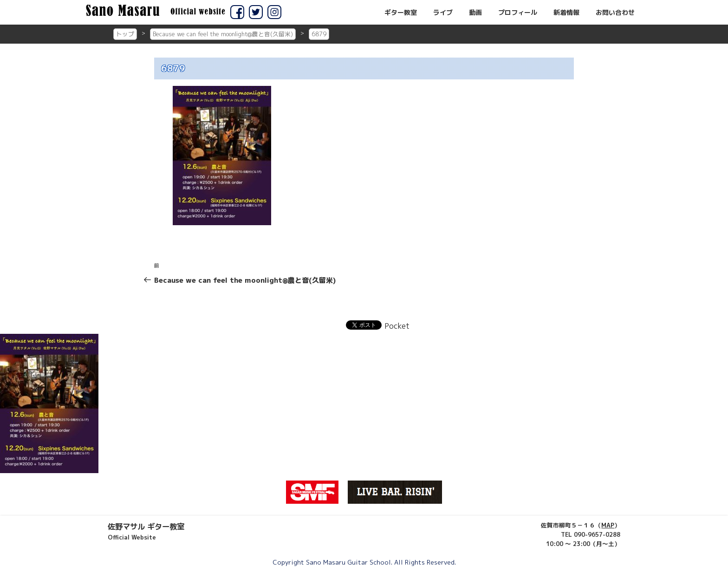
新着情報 (566, 13)
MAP (608, 525)
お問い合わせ (615, 13)
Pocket (397, 326)
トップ (125, 34)
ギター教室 (401, 13)
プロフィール (518, 13)
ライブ (443, 13)
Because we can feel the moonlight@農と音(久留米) (223, 34)
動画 (475, 13)
